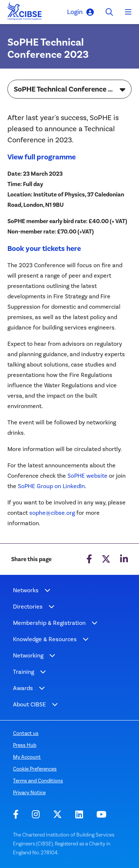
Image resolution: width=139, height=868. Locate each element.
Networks (26, 590)
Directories (28, 607)
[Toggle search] (109, 12)
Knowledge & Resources (45, 639)
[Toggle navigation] (128, 12)
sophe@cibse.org (52, 513)
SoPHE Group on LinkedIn (51, 486)
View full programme (42, 157)
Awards (23, 688)
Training (24, 672)
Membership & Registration (49, 623)
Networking (28, 655)
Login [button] (80, 12)
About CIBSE (29, 704)
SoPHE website (87, 476)
